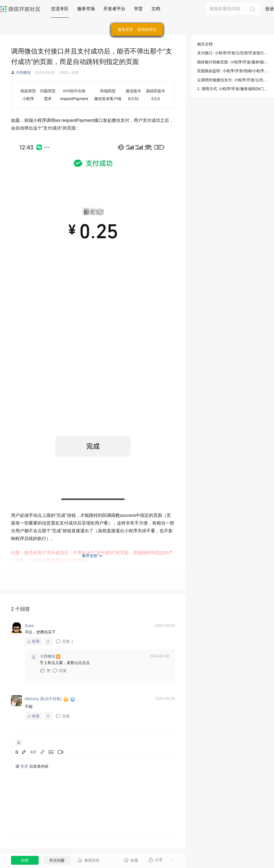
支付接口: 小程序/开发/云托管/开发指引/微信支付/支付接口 (233, 53)
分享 (155, 860)
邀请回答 (88, 860)
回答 (25, 860)
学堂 (138, 9)
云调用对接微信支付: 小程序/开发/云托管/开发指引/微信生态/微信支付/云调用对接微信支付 (233, 80)
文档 (156, 9)
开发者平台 (114, 9)
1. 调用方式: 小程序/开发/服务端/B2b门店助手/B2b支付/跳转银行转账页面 (233, 89)
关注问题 (57, 860)
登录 (270, 9)
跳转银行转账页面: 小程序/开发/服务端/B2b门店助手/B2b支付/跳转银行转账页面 (233, 62)
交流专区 (60, 9)
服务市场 (86, 9)
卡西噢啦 (23, 72)
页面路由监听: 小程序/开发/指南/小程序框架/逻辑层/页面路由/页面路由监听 (233, 71)
